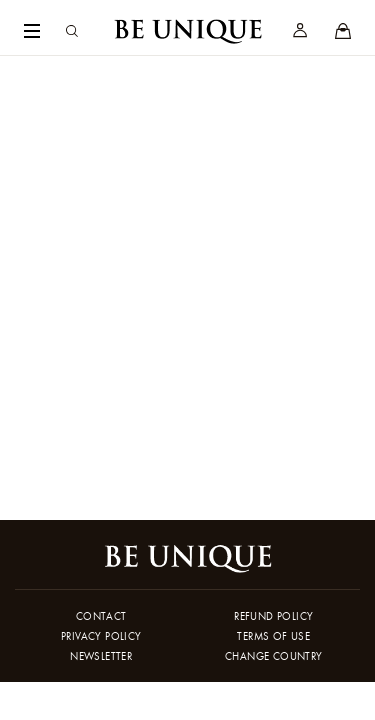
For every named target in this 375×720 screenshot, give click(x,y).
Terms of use (273, 636)
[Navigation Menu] (32, 32)
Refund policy (273, 616)
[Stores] (343, 32)
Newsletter (101, 656)
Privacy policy (101, 636)
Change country (274, 656)
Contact (101, 616)
